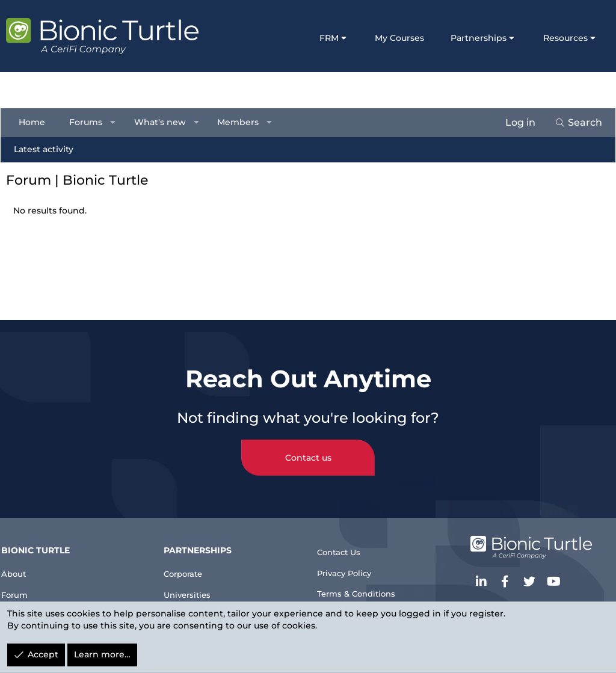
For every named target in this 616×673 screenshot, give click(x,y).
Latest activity (49, 149)
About (24, 559)
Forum (26, 583)
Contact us (308, 444)
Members (243, 122)
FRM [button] (329, 38)
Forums (91, 122)
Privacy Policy (351, 563)
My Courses (399, 38)
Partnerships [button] (479, 38)
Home (37, 122)
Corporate (192, 559)
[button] (119, 123)
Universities (196, 583)
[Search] (573, 123)
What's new (165, 122)
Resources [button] (565, 38)
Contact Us (344, 538)
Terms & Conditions (364, 587)
